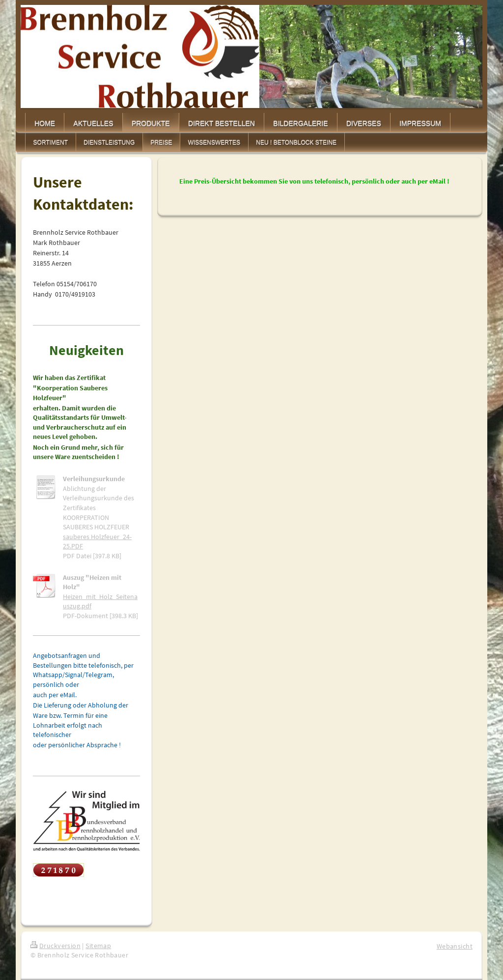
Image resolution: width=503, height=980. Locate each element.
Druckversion (56, 946)
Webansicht (455, 946)
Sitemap (98, 946)
